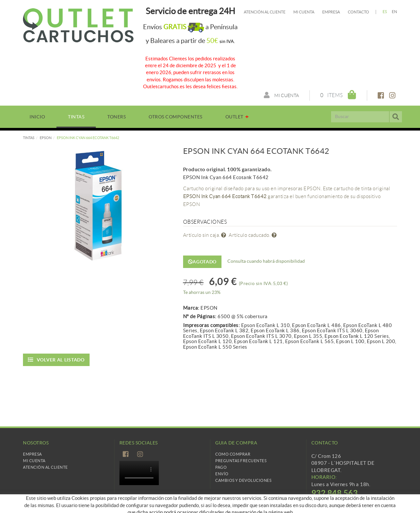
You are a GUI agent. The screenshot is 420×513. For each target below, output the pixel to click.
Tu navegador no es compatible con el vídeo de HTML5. (139, 473)
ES (385, 12)
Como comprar (233, 454)
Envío (222, 474)
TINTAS (29, 138)
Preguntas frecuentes (241, 461)
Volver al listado (56, 360)
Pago (221, 467)
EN (395, 12)
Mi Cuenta (34, 461)
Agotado (202, 262)
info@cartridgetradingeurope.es (348, 502)
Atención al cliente (265, 12)
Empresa (331, 12)
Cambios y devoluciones (243, 480)
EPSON (46, 138)
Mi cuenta (304, 12)
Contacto (358, 12)
